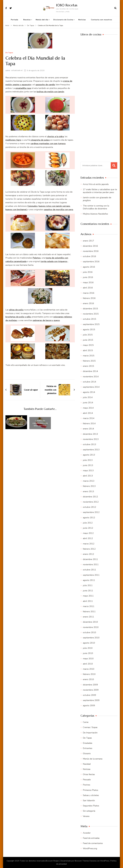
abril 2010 (88, 664)
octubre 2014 (89, 382)
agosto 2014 (89, 392)
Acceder (87, 833)
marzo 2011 (89, 606)
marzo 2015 (89, 356)
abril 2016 (88, 288)
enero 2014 (88, 429)
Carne (86, 722)
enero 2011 (88, 617)
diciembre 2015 (90, 309)
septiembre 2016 (91, 262)
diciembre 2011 (90, 559)
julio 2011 (88, 585)
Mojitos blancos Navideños (95, 214)
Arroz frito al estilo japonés (96, 184)
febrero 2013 (89, 486)
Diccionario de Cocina (63, 20)
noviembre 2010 (91, 627)
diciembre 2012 (90, 497)
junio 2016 (88, 277)
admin (8, 71)
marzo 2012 (89, 544)
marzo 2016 (89, 293)
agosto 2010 (89, 643)
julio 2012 (88, 523)
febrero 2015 (89, 361)
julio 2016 (88, 272)
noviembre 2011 (91, 564)
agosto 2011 (89, 580)
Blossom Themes (82, 861)
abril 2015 (88, 350)
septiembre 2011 (91, 575)
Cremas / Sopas (90, 727)
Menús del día (42, 20)
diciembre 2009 (90, 685)
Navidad (87, 764)
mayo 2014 (88, 408)
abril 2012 (88, 538)
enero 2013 (88, 491)
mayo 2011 (88, 596)
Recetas (27, 20)
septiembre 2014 (91, 387)
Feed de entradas (91, 838)
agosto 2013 (89, 455)
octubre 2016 (89, 256)
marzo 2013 (89, 481)
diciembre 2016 (90, 246)
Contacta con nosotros (101, 20)
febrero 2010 (89, 674)
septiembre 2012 (91, 512)
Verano (86, 816)
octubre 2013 (89, 444)
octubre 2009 (89, 695)
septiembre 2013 (91, 450)
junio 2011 (88, 591)
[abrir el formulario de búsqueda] (115, 8)
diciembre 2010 (90, 622)
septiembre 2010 (91, 638)
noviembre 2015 (91, 314)
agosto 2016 (89, 267)
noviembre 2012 (91, 502)
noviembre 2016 (91, 251)
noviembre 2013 (91, 439)
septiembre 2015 (91, 324)
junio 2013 (88, 465)
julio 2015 (88, 335)
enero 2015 (88, 366)
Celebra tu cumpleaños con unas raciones (40, 423)
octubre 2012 (89, 507)
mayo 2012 (88, 533)
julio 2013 (88, 460)
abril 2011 (88, 601)
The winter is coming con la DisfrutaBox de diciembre (96, 207)
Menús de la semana (93, 759)
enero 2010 (88, 679)
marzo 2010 (89, 669)
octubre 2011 (89, 570)
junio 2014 (88, 403)
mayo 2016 (88, 282)
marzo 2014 (89, 418)
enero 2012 (88, 554)
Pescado (87, 780)
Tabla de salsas (16, 424)
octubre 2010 (89, 632)
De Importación (90, 733)
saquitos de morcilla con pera (58, 210)
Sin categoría (89, 811)
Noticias (82, 20)
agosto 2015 (89, 330)
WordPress (105, 861)
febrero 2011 (89, 612)
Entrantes (88, 748)
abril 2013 (88, 476)
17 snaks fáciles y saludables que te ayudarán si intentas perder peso (100, 191)
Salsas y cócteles (91, 795)
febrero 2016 (89, 298)
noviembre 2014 (91, 377)
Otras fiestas (89, 774)
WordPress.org (90, 848)
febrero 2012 (89, 549)
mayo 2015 (88, 345)
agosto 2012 (89, 518)
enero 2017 (88, 241)
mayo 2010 (88, 659)
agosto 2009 (89, 705)
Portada (15, 20)
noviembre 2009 (91, 690)
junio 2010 (88, 653)
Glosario (87, 753)
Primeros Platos (91, 790)
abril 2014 (88, 413)
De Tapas (9, 53)
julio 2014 (88, 397)
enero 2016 (88, 303)
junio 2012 (88, 528)
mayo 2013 (88, 471)
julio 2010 (88, 648)
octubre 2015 (89, 319)
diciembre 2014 (90, 371)
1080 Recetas (67, 5)
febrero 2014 (89, 423)
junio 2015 (88, 340)
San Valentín (89, 801)
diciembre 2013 (90, 434)
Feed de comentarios (93, 843)
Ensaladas (88, 743)
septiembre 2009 (91, 700)
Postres (87, 785)
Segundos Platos (91, 806)
